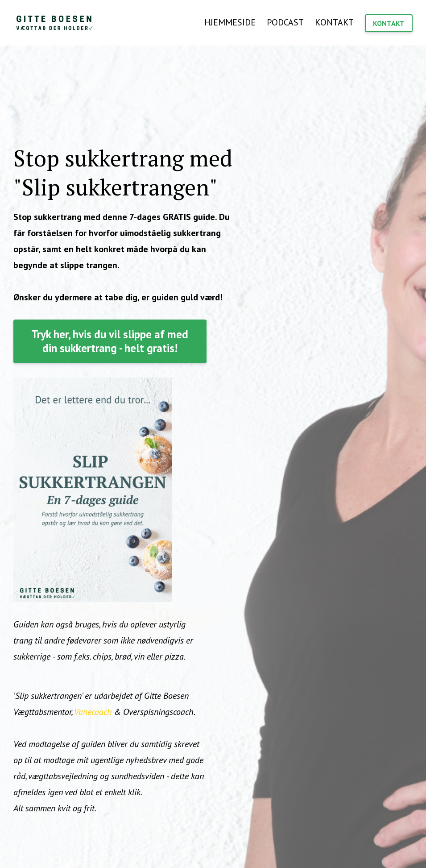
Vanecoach (93, 712)
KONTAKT (334, 22)
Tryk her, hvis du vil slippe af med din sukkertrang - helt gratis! (110, 341)
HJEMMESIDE (230, 22)
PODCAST (285, 22)
